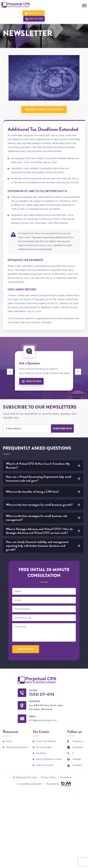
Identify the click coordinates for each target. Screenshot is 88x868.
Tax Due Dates (44, 748)
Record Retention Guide (49, 759)
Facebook (78, 742)
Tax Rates (41, 754)
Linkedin (77, 759)
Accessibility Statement (30, 784)
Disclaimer (66, 778)
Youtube (77, 765)
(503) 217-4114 (58, 13)
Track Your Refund (46, 742)
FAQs (9, 742)
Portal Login (34, 13)
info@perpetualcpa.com (44, 721)
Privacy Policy (48, 778)
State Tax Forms (45, 765)
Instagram (78, 748)
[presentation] (10, 372)
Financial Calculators (17, 748)
